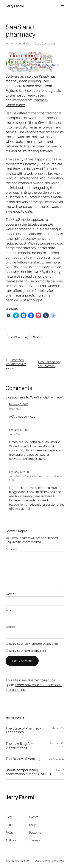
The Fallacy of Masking (23, 759)
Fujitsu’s (12, 90)
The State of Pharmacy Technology (23, 730)
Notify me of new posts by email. (28, 651)
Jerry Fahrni (15, 6)
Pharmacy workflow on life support (16, 364)
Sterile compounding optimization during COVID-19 (28, 772)
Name (10, 594)
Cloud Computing (45, 43)
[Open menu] (62, 6)
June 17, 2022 (60, 772)
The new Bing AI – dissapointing (19, 745)
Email (10, 610)
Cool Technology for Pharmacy (49, 364)
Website (10, 627)
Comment (12, 549)
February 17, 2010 (19, 472)
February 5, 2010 (19, 404)
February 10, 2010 (19, 430)
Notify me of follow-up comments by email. (34, 644)
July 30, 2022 (57, 759)
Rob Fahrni (15, 409)
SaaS (36, 337)
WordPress (58, 860)
